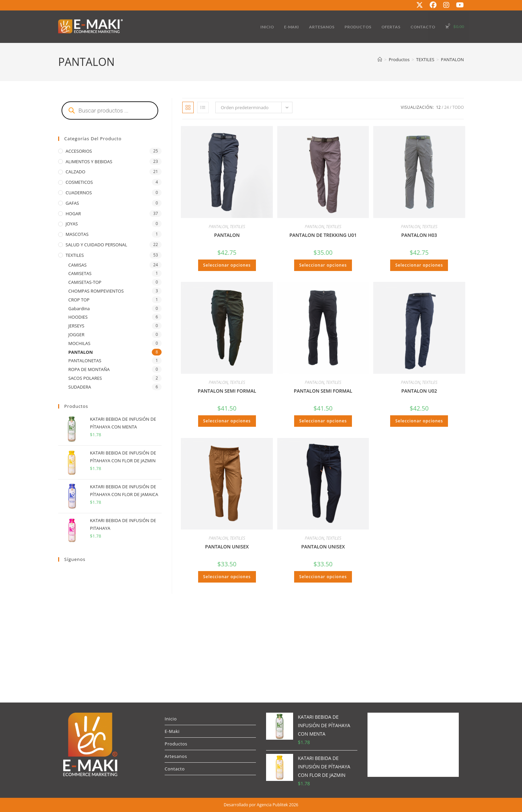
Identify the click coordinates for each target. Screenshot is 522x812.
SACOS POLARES (85, 378)
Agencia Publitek (272, 805)
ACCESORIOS (79, 151)
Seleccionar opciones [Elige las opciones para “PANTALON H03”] (419, 265)
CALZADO (75, 172)
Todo (458, 107)
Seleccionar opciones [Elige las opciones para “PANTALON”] (227, 265)
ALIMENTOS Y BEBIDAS (89, 162)
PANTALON (452, 59)
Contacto (175, 769)
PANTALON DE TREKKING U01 (323, 235)
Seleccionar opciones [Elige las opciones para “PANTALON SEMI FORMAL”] (227, 421)
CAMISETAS (80, 273)
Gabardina (79, 309)
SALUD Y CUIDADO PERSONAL (96, 245)
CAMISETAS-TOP (85, 282)
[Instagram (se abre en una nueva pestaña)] (446, 5)
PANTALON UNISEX (227, 547)
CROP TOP (79, 300)
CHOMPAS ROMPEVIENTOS (96, 291)
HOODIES (78, 317)
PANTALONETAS (85, 361)
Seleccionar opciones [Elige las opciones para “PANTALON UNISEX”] (227, 577)
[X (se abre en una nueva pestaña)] (420, 5)
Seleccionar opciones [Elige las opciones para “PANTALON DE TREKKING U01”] (323, 265)
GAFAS (72, 203)
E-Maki (172, 731)
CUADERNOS (79, 193)
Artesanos (176, 756)
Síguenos (75, 559)
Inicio (171, 719)
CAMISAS (77, 265)
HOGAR (73, 214)
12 (438, 107)
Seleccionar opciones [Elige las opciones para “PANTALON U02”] (419, 421)
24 (447, 107)
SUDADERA (80, 387)
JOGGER (76, 335)
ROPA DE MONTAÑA (89, 369)
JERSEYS (76, 326)
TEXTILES (238, 227)
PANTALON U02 (419, 391)
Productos (176, 744)
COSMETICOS (79, 182)
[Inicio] (380, 59)
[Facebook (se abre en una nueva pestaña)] (433, 5)
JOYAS (72, 224)
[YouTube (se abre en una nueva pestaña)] (458, 5)
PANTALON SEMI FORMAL (227, 391)
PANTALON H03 (419, 235)
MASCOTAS (77, 234)
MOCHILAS (79, 343)
